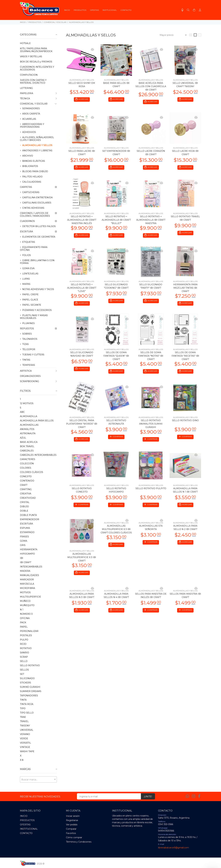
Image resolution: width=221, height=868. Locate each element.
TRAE (23, 717)
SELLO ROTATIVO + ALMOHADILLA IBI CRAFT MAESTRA (151, 221)
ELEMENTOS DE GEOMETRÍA (38, 237)
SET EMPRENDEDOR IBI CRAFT (116, 153)
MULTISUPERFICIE (30, 597)
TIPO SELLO (27, 713)
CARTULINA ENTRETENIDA (36, 197)
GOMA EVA (27, 268)
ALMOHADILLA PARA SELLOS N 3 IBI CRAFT (82, 599)
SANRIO (24, 653)
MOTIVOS (25, 592)
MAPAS (25, 284)
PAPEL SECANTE (31, 305)
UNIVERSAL (27, 730)
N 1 (22, 610)
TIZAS (24, 344)
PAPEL (24, 627)
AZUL (23, 438)
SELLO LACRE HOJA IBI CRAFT (185, 153)
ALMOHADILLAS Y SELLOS (81, 22)
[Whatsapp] (187, 796)
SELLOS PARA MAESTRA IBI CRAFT (185, 599)
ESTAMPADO (27, 532)
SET (22, 674)
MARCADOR (27, 580)
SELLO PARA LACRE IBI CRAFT (82, 153)
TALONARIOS (29, 339)
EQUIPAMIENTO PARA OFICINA (34, 249)
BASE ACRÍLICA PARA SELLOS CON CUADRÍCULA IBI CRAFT (151, 86)
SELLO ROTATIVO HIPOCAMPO (116, 493)
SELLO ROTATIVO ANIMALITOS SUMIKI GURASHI (151, 426)
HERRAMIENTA (29, 549)
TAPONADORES (29, 696)
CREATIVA (26, 494)
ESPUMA (25, 528)
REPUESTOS (38, 329)
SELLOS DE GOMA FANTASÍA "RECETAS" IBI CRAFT (185, 358)
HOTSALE (25, 43)
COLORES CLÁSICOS (32, 472)
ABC (22, 412)
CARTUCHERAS (30, 192)
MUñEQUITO (27, 605)
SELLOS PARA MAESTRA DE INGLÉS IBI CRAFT (151, 599)
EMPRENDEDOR (30, 519)
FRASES (24, 537)
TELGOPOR (28, 349)
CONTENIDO (27, 481)
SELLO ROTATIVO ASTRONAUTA (116, 424)
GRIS (23, 545)
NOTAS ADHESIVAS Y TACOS (37, 289)
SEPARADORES (30, 108)
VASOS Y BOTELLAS (31, 56)
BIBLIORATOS (29, 166)
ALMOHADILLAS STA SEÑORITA (151, 531)
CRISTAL (25, 502)
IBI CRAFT (26, 562)
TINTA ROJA (27, 704)
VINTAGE (25, 747)
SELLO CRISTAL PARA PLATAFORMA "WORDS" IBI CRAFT (82, 426)
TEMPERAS (27, 365)
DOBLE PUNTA (28, 515)
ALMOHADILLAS (29, 425)
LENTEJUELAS (29, 274)
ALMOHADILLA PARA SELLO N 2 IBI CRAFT (185, 531)
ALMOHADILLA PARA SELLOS (37, 421)
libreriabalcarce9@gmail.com (174, 848)
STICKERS (25, 683)
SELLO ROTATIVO (30, 665)
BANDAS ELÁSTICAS (32, 161)
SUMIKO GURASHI (30, 687)
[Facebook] (199, 796)
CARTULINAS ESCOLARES (36, 203)
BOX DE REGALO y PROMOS (36, 62)
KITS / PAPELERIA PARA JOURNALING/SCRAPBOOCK (36, 50)
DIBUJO (24, 506)
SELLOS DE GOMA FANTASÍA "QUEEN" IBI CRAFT (116, 358)
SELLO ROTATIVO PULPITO (151, 491)
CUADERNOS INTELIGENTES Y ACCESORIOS (37, 68)
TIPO (23, 708)
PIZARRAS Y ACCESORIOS (36, 310)
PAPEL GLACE (29, 300)
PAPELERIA (38, 93)
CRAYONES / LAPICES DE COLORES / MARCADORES (38, 215)
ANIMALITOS (27, 429)
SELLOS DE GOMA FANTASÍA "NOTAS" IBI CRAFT (151, 358)
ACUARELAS (28, 119)
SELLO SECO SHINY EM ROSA (82, 85)
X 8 (22, 760)
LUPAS (25, 279)
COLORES (26, 468)
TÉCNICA (38, 99)
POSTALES (26, 635)
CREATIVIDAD (28, 498)
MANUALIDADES (29, 575)
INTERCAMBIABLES (31, 567)
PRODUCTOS (35, 22)
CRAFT (24, 485)
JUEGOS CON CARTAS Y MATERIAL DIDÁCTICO (33, 81)
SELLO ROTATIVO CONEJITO (82, 493)
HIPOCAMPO (27, 554)
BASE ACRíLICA (29, 442)
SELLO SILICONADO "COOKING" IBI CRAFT (116, 288)
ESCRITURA (38, 232)
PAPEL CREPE (29, 294)
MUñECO (25, 601)
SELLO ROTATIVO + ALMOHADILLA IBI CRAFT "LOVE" (82, 289)
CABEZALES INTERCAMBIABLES (38, 455)
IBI (22, 558)
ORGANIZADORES (30, 376)
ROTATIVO (26, 648)
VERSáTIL (25, 743)
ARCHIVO (26, 156)
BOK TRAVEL (27, 446)
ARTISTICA (38, 371)
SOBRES (26, 334)
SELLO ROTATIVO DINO (185, 423)
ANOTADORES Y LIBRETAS (36, 151)
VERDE (24, 738)
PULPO (24, 640)
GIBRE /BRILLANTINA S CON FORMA (37, 262)
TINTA (23, 700)
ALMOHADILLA (29, 416)
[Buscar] (188, 10)
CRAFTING (26, 489)
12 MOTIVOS (27, 403)
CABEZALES (27, 451)
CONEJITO (26, 476)
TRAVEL (24, 721)
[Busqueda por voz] (182, 10)
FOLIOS (25, 255)
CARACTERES (28, 459)
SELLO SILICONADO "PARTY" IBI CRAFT (151, 288)
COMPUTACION (29, 75)
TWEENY (25, 726)
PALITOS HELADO (31, 177)
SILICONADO (27, 678)
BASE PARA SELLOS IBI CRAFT (116, 85)
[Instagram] (194, 796)
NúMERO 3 (26, 614)
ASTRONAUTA (28, 433)
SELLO (24, 661)
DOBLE (24, 511)
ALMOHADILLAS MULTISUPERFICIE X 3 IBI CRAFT (82, 561)
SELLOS (24, 670)
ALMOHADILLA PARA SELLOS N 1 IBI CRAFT (185, 493)
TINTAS (25, 360)
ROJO (23, 644)
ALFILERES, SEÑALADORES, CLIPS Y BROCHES (37, 139)
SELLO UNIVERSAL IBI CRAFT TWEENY (185, 85)
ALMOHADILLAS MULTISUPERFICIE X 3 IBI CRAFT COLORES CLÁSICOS (116, 532)
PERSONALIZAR (29, 631)
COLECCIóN (27, 464)
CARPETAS (38, 187)
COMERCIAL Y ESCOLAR (55, 22)
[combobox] (38, 779)
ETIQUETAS (27, 242)
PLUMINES (27, 323)
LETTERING (26, 88)
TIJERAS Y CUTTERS (32, 355)
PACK (23, 622)
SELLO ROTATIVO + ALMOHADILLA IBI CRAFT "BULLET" (116, 221)
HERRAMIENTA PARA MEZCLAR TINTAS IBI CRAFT (185, 289)
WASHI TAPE (27, 751)
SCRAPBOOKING (38, 381)
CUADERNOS (38, 221)
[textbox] (38, 780)
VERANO (25, 734)
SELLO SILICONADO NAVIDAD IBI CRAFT (82, 356)
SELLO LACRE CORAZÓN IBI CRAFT (151, 153)
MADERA (25, 571)
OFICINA (25, 618)
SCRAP (24, 657)
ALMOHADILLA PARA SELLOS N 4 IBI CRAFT (116, 599)
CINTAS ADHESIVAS (32, 208)
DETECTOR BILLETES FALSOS (38, 226)
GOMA (24, 541)
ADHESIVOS (28, 132)
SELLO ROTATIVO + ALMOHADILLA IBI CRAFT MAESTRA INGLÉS (82, 221)
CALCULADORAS (31, 182)
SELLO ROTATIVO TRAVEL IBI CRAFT (185, 219)
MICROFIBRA (27, 588)
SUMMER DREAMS (31, 691)
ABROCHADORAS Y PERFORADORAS (32, 126)
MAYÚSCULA (27, 584)
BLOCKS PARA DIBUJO (34, 171)
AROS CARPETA (30, 114)
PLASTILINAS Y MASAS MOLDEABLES (34, 317)
